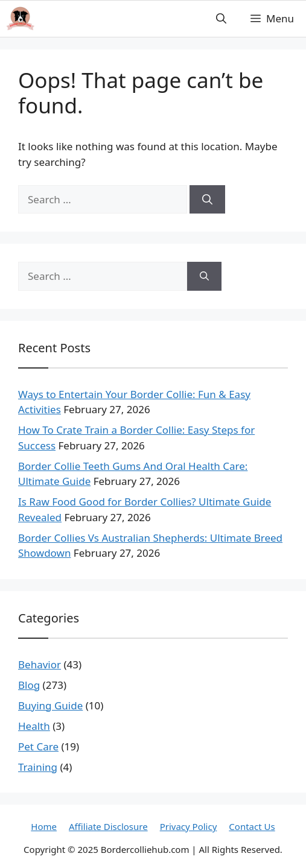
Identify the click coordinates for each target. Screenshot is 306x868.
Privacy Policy (189, 826)
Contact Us (252, 826)
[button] (221, 19)
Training (38, 767)
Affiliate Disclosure (108, 826)
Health (34, 726)
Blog (29, 685)
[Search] (207, 200)
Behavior (40, 664)
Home (44, 826)
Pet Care (38, 746)
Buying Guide (50, 705)
